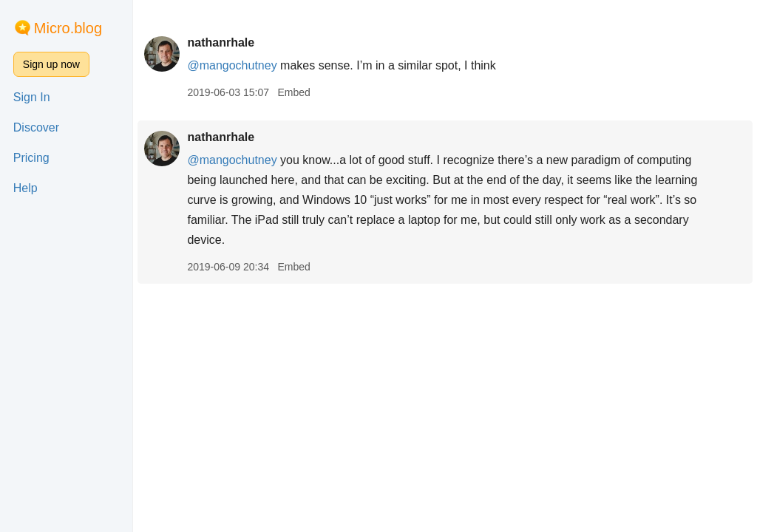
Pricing (31, 158)
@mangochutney (232, 65)
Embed (293, 92)
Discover (36, 127)
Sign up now (51, 64)
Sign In (32, 97)
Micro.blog (68, 28)
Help (26, 188)
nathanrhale (221, 42)
